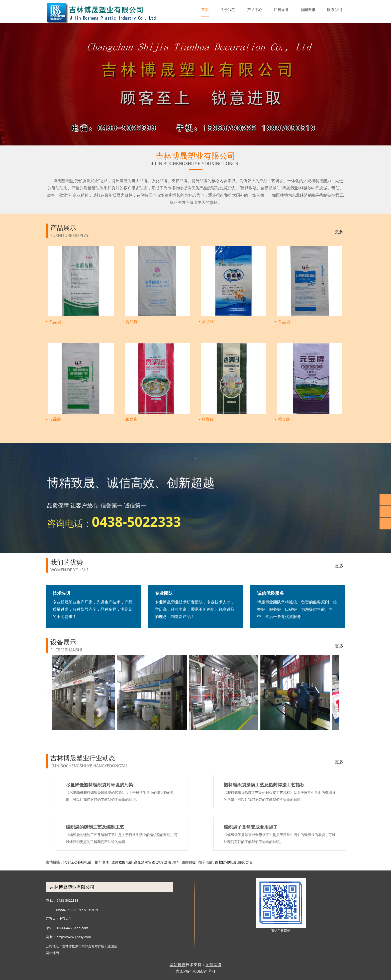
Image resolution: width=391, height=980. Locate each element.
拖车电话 (102, 862)
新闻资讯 (308, 9)
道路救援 (189, 862)
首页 (205, 9)
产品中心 (255, 9)
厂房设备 (281, 9)
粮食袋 (131, 419)
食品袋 (55, 322)
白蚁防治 (245, 862)
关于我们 (228, 9)
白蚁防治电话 (226, 862)
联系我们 (335, 9)
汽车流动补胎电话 (77, 862)
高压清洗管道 (145, 862)
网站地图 (52, 953)
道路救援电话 (122, 862)
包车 (176, 862)
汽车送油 (164, 862)
